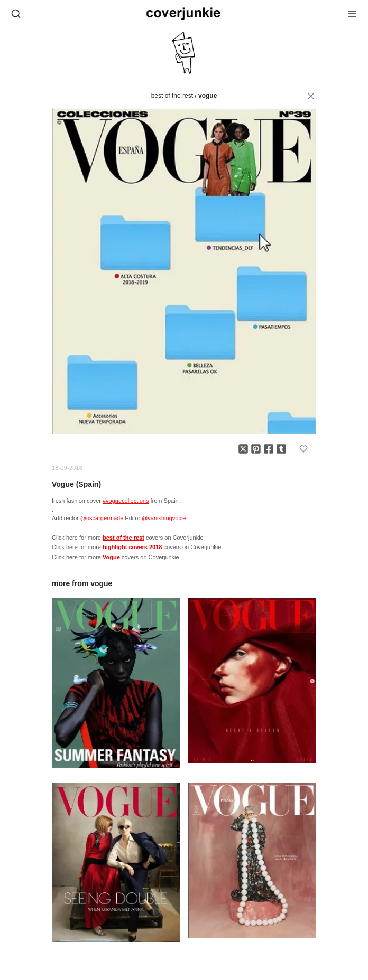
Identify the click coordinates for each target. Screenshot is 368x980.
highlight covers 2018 (132, 547)
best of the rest (172, 96)
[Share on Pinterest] (256, 449)
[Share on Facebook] (269, 449)
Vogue (208, 96)
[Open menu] (352, 14)
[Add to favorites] (303, 449)
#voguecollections (126, 501)
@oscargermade (102, 518)
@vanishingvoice (164, 518)
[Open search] (16, 14)
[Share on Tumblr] (281, 449)
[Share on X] (243, 449)
